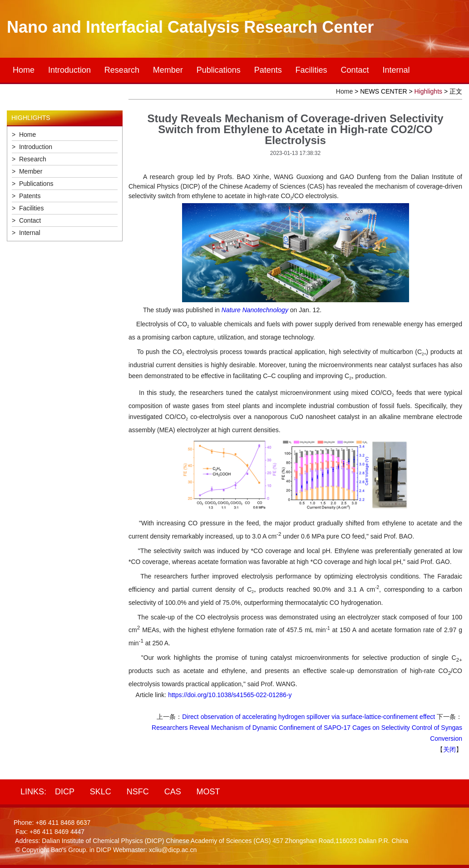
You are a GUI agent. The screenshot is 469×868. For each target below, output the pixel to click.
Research (122, 70)
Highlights (428, 91)
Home (24, 70)
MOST (208, 792)
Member (168, 70)
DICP (65, 792)
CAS (173, 792)
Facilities (311, 70)
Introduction (69, 70)
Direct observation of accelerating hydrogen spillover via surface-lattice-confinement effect (309, 717)
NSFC (138, 792)
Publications (219, 70)
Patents (268, 70)
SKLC (101, 792)
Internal (396, 70)
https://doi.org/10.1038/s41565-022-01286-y (230, 695)
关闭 (449, 749)
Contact (355, 70)
